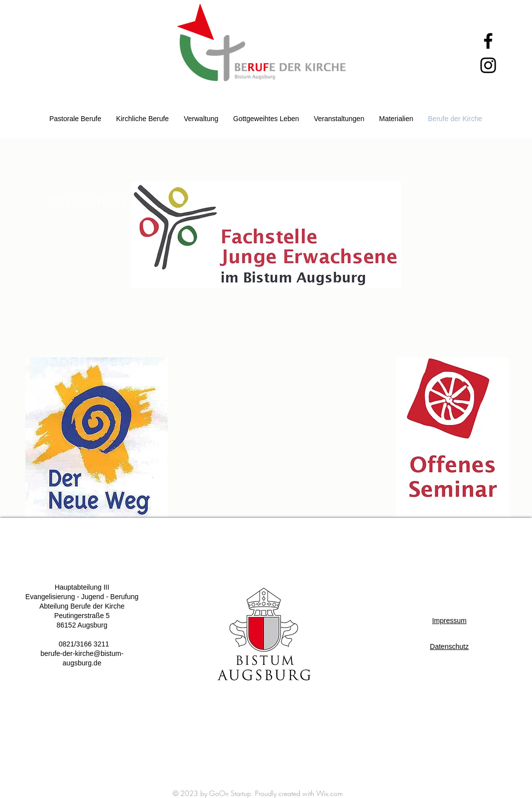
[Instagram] (488, 65)
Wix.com (330, 793)
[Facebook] (488, 41)
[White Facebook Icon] (272, 752)
